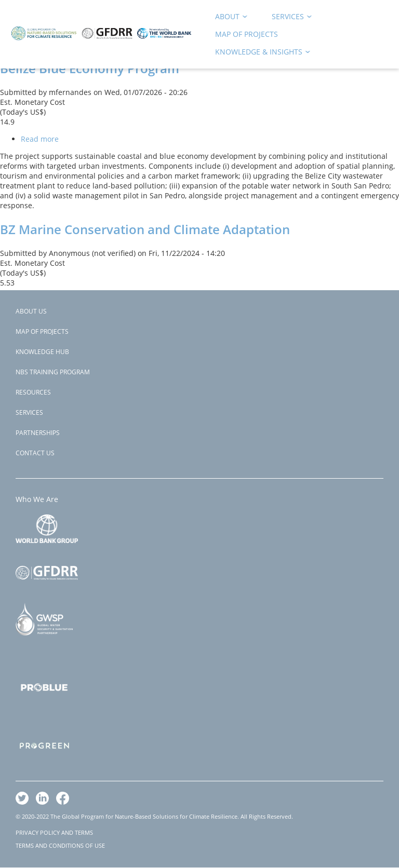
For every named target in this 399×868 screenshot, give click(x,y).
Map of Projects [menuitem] (247, 34)
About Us (31, 311)
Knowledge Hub (42, 352)
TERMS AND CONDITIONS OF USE (60, 845)
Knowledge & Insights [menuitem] (259, 54)
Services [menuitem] (288, 18)
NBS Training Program (53, 372)
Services (29, 412)
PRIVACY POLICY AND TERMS (54, 832)
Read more (40, 139)
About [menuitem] (228, 18)
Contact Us (35, 453)
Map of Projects (42, 331)
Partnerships (38, 433)
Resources (33, 392)
